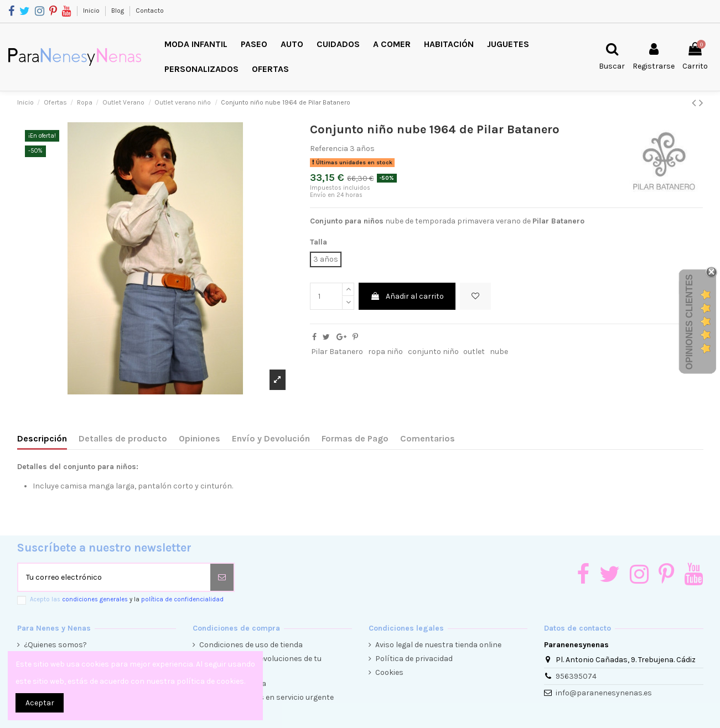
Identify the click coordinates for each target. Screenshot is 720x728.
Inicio (92, 11)
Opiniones (200, 438)
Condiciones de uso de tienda (251, 645)
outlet (474, 352)
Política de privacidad (414, 659)
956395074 (576, 676)
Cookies (389, 672)
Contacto (150, 11)
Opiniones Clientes (689, 322)
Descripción (42, 438)
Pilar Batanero (337, 352)
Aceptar (40, 703)
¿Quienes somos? (55, 645)
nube (499, 352)
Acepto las (127, 599)
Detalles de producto (123, 438)
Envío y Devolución (271, 438)
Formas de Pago (355, 438)
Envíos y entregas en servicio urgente (266, 697)
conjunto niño (433, 352)
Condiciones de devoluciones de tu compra (260, 664)
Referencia (329, 149)
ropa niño (385, 352)
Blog (118, 11)
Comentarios (428, 438)
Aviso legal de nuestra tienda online (438, 645)
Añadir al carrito (407, 296)
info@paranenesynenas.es (604, 693)
